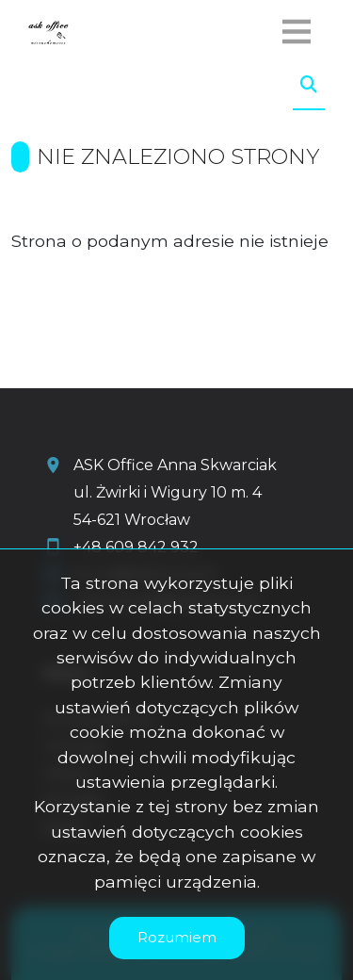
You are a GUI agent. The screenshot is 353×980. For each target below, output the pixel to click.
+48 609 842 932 (136, 547)
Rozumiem (177, 937)
